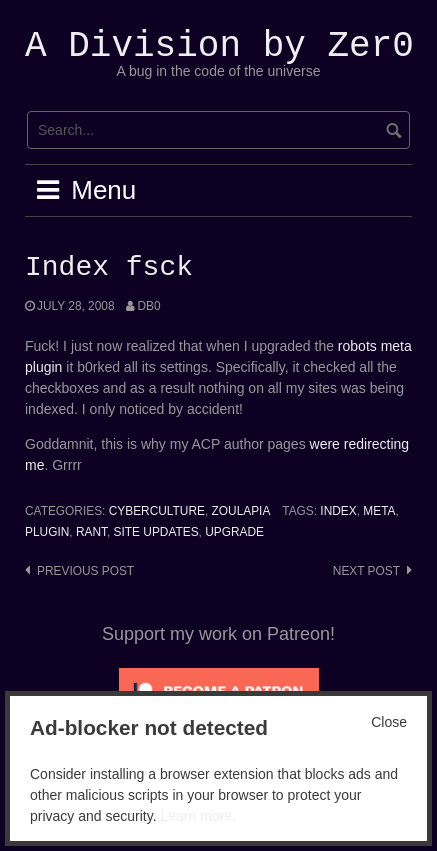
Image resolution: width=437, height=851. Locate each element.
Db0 (148, 306)
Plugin (47, 532)
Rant (91, 532)
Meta (379, 511)
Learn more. (197, 816)
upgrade (234, 532)
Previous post (85, 571)
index (338, 511)
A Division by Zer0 (219, 46)
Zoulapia (241, 511)
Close (389, 722)
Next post (366, 571)
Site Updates (156, 532)
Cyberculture (157, 511)
